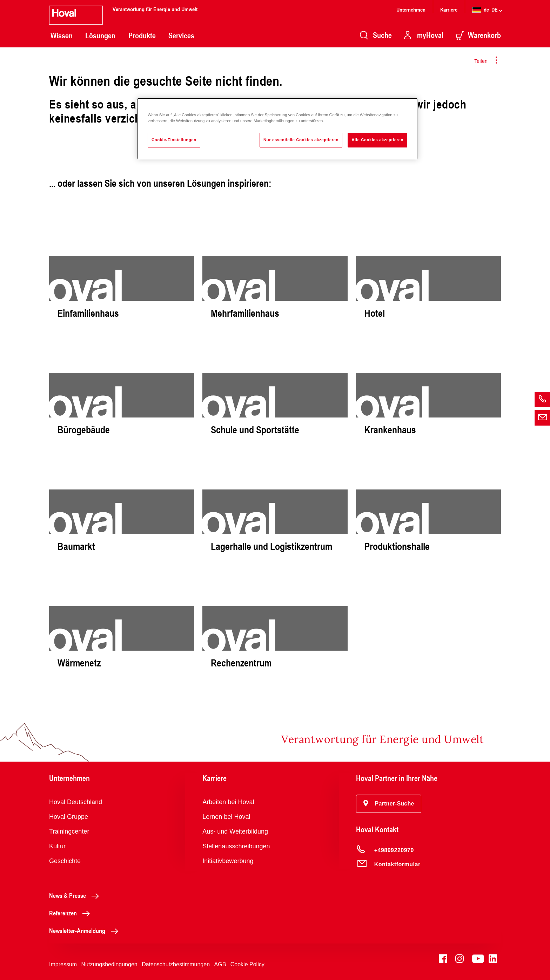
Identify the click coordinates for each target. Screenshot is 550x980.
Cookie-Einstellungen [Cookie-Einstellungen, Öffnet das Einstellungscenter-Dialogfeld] (174, 140)
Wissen (62, 35)
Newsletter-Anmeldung (86, 930)
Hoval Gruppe (69, 817)
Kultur (57, 846)
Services (181, 35)
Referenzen (71, 913)
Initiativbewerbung (228, 861)
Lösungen (100, 35)
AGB (220, 964)
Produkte (142, 35)
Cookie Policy (247, 964)
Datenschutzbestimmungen (176, 964)
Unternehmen (411, 9)
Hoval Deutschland (76, 802)
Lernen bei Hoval (226, 817)
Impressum (63, 964)
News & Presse (76, 895)
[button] (389, 804)
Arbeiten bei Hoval (228, 802)
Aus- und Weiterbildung (235, 831)
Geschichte (65, 861)
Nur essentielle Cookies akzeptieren (301, 140)
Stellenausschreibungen (236, 846)
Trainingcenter (69, 831)
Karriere (449, 9)
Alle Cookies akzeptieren (377, 140)
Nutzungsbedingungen (109, 964)
